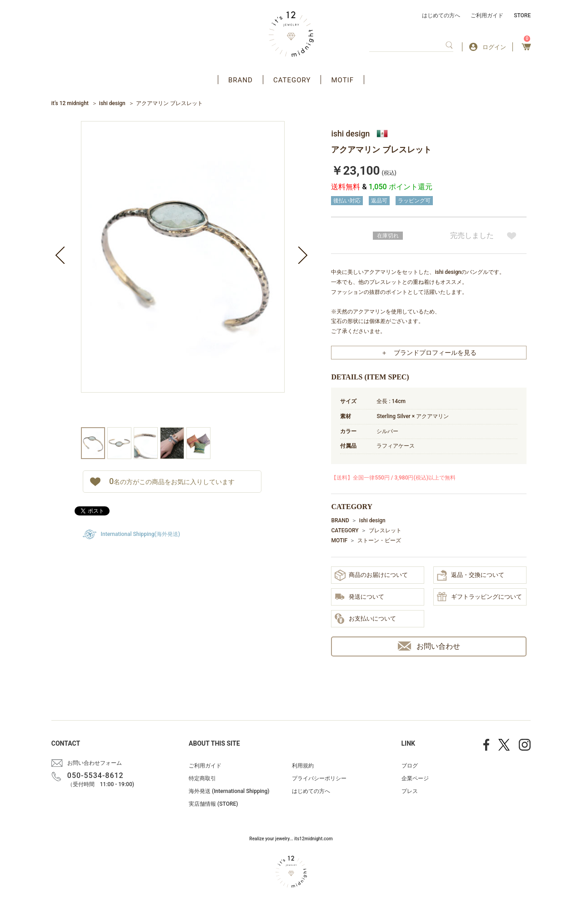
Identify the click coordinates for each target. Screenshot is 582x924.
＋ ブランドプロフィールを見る (429, 353)
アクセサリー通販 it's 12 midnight (291, 34)
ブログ (410, 766)
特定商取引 (202, 778)
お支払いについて (365, 619)
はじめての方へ (441, 15)
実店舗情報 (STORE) (213, 804)
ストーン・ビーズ (379, 540)
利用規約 (303, 766)
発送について (359, 598)
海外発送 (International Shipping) (229, 791)
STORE (522, 15)
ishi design (112, 103)
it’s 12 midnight (70, 103)
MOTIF (342, 80)
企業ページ (415, 778)
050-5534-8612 (95, 775)
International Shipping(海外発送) (140, 534)
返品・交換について (471, 576)
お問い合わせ (429, 646)
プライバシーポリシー (319, 778)
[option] (183, 274)
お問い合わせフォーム (95, 763)
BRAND (241, 80)
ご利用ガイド (487, 15)
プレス (410, 791)
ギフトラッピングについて (479, 597)
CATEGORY (292, 80)
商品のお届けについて (371, 575)
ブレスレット (385, 530)
